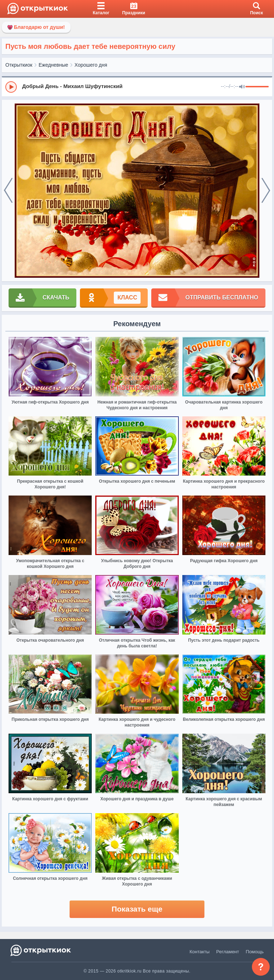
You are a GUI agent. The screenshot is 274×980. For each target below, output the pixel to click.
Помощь (255, 952)
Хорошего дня (91, 65)
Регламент (228, 952)
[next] (266, 191)
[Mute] (242, 87)
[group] (137, 87)
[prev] (8, 191)
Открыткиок (19, 65)
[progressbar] (257, 87)
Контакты (199, 952)
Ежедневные (53, 65)
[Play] (11, 87)
